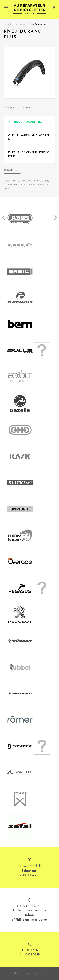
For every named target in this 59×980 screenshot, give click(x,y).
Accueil (8, 24)
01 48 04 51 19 (30, 955)
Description (12, 170)
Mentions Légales (29, 974)
